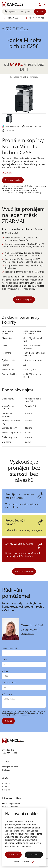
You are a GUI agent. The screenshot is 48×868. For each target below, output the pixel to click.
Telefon (5, 671)
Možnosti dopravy (10, 807)
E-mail (5, 660)
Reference (7, 784)
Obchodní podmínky (11, 804)
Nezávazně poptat (13, 180)
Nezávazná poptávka (24, 571)
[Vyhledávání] (24, 12)
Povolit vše (13, 855)
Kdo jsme (6, 790)
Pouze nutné (34, 855)
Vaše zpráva (7, 694)
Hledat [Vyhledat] (40, 12)
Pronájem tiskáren (10, 767)
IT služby (6, 770)
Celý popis (7, 172)
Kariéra (5, 787)
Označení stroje (9, 683)
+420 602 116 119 (29, 630)
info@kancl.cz (28, 634)
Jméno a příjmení (9, 648)
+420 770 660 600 (10, 753)
